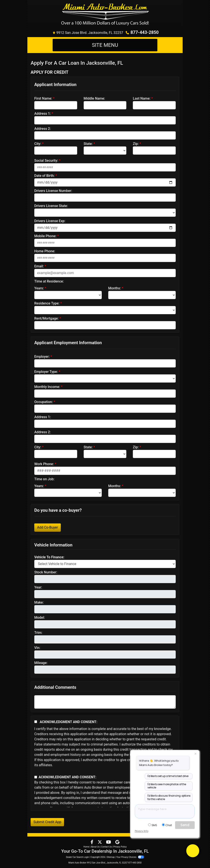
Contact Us (106, 847)
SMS (153, 825)
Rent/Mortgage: (46, 318)
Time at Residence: (49, 281)
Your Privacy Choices (130, 857)
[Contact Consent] (36, 777)
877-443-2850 (145, 32)
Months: (115, 288)
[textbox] (165, 811)
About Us (95, 847)
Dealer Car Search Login (78, 857)
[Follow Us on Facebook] (92, 842)
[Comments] (105, 702)
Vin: (37, 648)
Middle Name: (94, 98)
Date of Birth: (44, 176)
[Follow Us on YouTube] (109, 842)
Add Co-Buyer (48, 527)
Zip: (136, 144)
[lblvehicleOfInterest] (105, 564)
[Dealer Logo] (105, 14)
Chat (167, 825)
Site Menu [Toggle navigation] (105, 45)
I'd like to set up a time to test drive (168, 776)
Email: (39, 266)
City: (38, 144)
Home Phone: (45, 251)
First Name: (43, 98)
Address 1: (42, 114)
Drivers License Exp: (50, 221)
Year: (38, 587)
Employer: (42, 357)
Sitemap (111, 857)
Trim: (38, 633)
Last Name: (142, 98)
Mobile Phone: (45, 236)
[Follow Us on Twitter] (100, 842)
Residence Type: (47, 303)
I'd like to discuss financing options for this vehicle (169, 797)
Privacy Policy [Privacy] (120, 847)
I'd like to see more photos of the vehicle (167, 786)
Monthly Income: (47, 387)
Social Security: (46, 161)
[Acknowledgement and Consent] (36, 722)
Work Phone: (44, 464)
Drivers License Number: (53, 191)
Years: (39, 288)
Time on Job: (44, 479)
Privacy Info (141, 831)
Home (86, 847)
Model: (40, 618)
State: (88, 144)
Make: (39, 602)
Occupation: (44, 402)
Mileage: (41, 663)
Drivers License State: (51, 206)
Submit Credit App (47, 822)
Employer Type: (46, 372)
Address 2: (42, 129)
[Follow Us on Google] (117, 842)
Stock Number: (46, 572)
